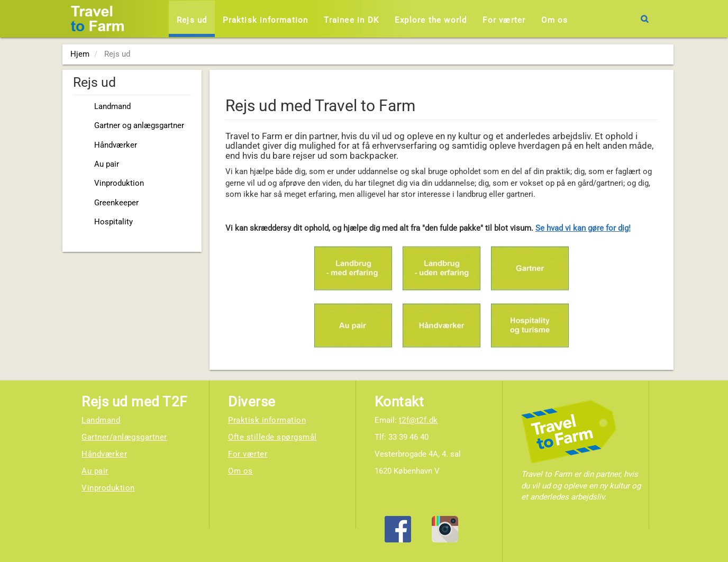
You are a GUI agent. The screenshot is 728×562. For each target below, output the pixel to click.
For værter (504, 20)
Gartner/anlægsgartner (124, 437)
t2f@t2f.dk (418, 420)
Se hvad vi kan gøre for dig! (583, 228)
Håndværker (116, 145)
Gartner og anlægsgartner (139, 125)
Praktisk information (265, 20)
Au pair (107, 164)
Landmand (112, 106)
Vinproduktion (119, 183)
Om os (554, 20)
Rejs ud (192, 20)
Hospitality (113, 222)
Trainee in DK (351, 20)
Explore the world (431, 20)
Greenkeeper (116, 203)
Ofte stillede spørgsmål (272, 437)
